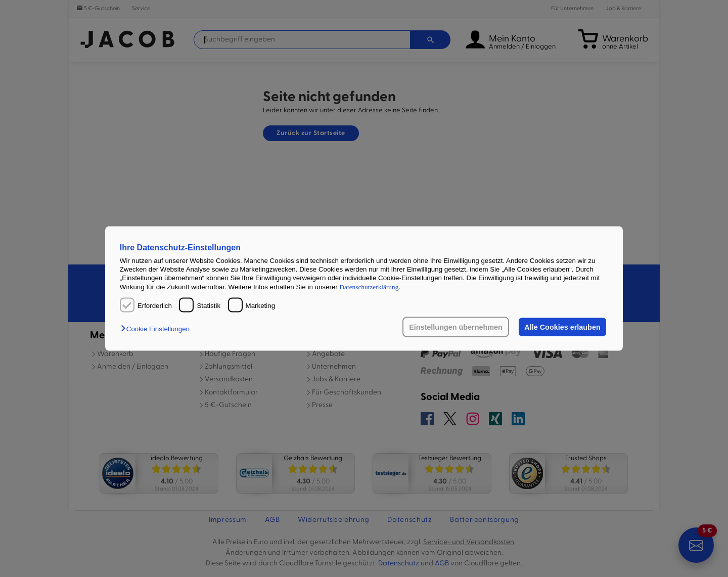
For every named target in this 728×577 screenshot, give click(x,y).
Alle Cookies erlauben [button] (562, 327)
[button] (158, 329)
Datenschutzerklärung (369, 286)
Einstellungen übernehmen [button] (456, 327)
